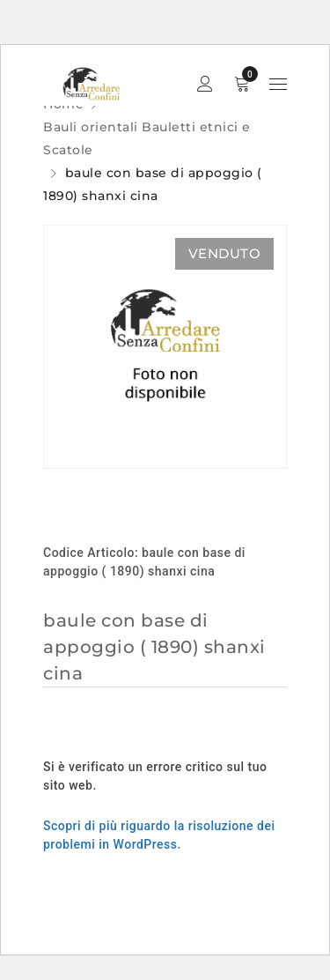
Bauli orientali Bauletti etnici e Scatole (147, 138)
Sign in (205, 84)
